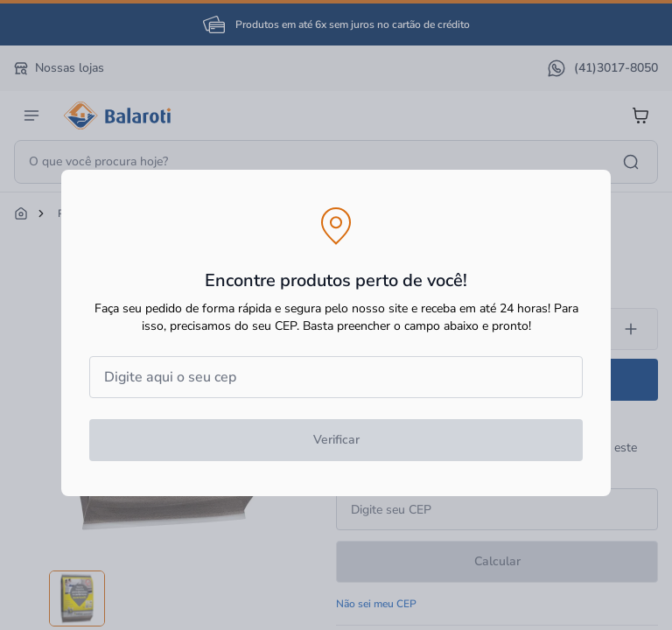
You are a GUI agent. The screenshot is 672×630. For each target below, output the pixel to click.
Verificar (336, 440)
